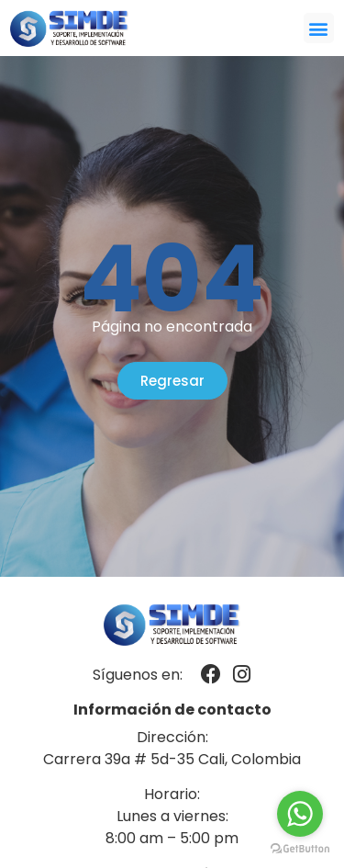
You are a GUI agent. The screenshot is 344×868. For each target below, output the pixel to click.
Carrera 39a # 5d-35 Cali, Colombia (172, 759)
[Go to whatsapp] (300, 814)
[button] (319, 28)
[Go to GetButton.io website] (300, 849)
